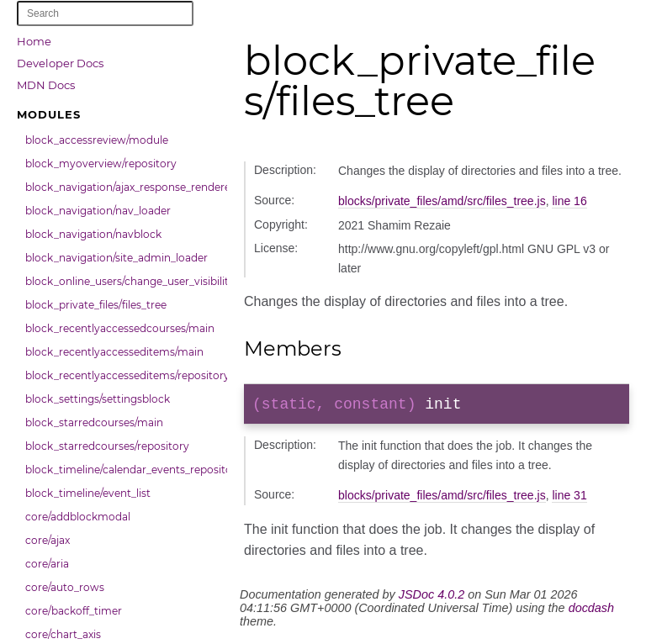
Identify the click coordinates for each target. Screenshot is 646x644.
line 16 (569, 201)
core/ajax (48, 540)
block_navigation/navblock (93, 234)
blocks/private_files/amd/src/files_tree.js (442, 201)
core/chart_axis (63, 634)
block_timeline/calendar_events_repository (122, 470)
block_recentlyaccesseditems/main (114, 352)
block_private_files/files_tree (96, 305)
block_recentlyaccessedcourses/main (120, 328)
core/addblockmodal (78, 517)
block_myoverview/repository (101, 164)
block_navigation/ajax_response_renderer (122, 187)
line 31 (569, 499)
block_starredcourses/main (94, 422)
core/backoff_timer (74, 611)
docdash (591, 611)
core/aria (47, 564)
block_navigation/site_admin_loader (116, 258)
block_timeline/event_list (88, 493)
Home (34, 41)
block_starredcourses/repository (107, 446)
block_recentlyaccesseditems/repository (122, 375)
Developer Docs (60, 63)
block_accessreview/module (97, 140)
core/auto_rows (65, 587)
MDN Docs (46, 85)
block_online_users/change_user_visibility (122, 281)
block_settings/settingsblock (98, 399)
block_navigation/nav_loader (98, 211)
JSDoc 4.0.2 (432, 598)
